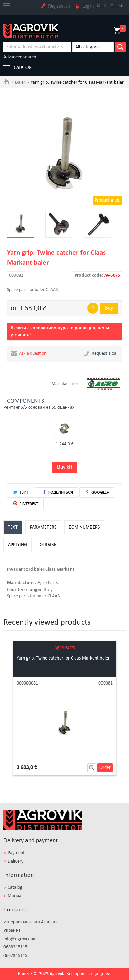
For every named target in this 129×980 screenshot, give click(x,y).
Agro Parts (64, 648)
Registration (55, 6)
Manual (15, 896)
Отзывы (49, 545)
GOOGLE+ (97, 492)
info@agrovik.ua (19, 939)
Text (13, 527)
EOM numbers (84, 527)
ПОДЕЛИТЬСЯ (57, 492)
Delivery (15, 862)
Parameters (43, 527)
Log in (84, 6)
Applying (18, 545)
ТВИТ (20, 492)
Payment (16, 853)
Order (105, 768)
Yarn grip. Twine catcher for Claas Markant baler (63, 658)
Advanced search (20, 57)
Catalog (15, 888)
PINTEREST (25, 504)
